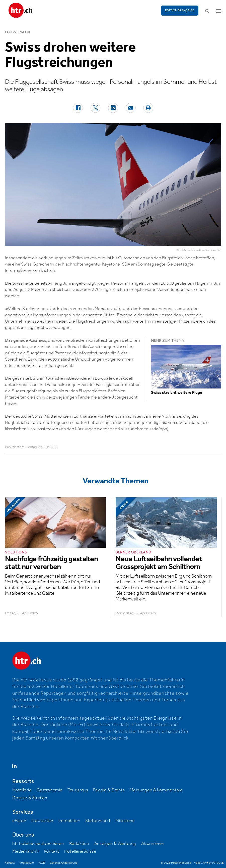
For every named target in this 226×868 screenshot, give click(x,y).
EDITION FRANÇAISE (180, 10)
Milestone (125, 821)
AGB (42, 863)
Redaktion (79, 844)
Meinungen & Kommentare (156, 790)
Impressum (27, 863)
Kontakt (52, 851)
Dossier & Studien (30, 798)
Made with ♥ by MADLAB (209, 863)
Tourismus (78, 790)
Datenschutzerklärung (64, 863)
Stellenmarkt (98, 821)
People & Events (109, 790)
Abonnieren (153, 844)
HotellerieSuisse (80, 851)
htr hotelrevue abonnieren (38, 844)
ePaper (19, 821)
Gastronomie (50, 790)
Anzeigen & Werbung (115, 844)
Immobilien (69, 821)
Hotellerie (22, 790)
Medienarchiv (26, 851)
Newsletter (42, 821)
